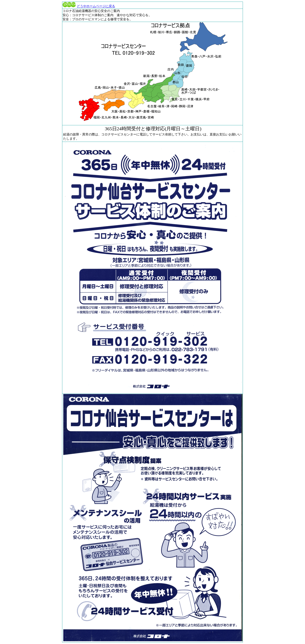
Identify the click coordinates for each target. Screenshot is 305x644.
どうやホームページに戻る (89, 6)
